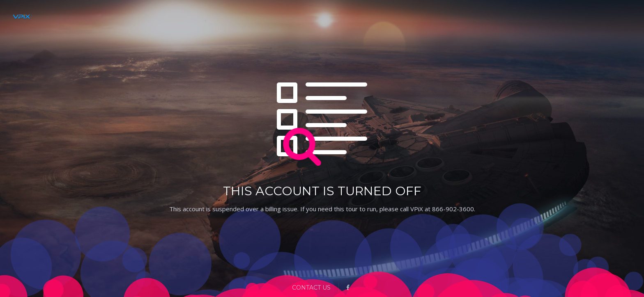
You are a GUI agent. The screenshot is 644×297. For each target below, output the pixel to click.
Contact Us (311, 288)
